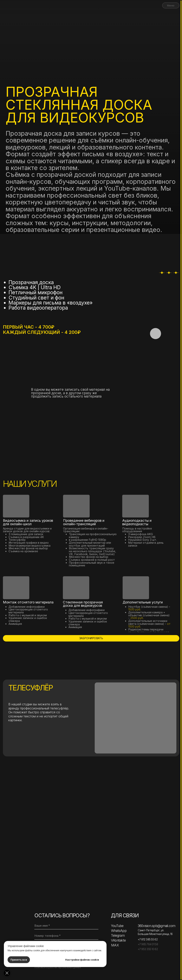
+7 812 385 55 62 (148, 939)
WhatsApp (119, 931)
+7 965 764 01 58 (148, 944)
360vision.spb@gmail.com (157, 926)
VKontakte (118, 940)
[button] (156, 334)
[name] (66, 926)
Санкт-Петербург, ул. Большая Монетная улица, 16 (155, 932)
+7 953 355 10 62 (148, 949)
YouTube (117, 926)
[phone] (66, 936)
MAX (115, 945)
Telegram (118, 935)
